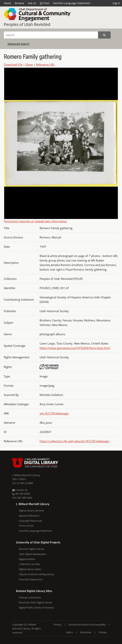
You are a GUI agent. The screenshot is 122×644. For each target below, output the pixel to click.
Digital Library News (30, 569)
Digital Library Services (31, 511)
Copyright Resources (30, 521)
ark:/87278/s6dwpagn (54, 413)
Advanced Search (18, 44)
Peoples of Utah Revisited (27, 24)
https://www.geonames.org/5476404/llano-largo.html (75, 348)
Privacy (58, 625)
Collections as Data (29, 564)
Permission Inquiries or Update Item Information (35, 221)
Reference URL (45, 64)
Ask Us (32, 3)
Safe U (69, 632)
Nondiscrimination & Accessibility (87, 625)
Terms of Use (26, 526)
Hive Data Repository (31, 579)
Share (29, 64)
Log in (116, 3)
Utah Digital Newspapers (33, 554)
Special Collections (29, 516)
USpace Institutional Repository (37, 574)
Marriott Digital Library (32, 549)
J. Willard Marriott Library (26, 475)
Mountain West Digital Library (36, 602)
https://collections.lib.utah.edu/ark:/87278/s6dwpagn (74, 441)
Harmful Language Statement (72, 3)
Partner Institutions (30, 597)
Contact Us (20, 490)
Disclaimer (86, 632)
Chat (45, 3)
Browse (20, 3)
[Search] (51, 35)
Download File (13, 64)
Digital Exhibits (27, 559)
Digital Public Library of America (36, 608)
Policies (103, 632)
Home (7, 3)
